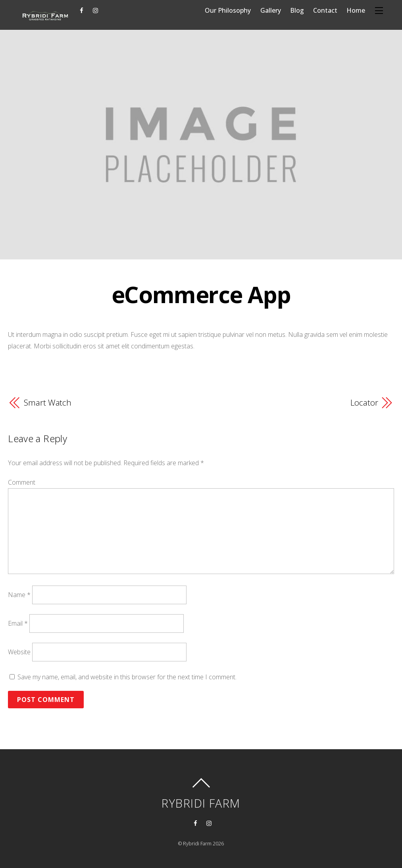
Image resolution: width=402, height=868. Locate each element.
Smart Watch (48, 402)
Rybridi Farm (197, 844)
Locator (364, 402)
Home (356, 10)
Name (19, 595)
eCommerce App (201, 294)
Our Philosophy (228, 10)
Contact (325, 10)
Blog (297, 10)
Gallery (271, 10)
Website (19, 652)
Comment (22, 482)
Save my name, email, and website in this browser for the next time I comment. (127, 677)
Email (18, 623)
